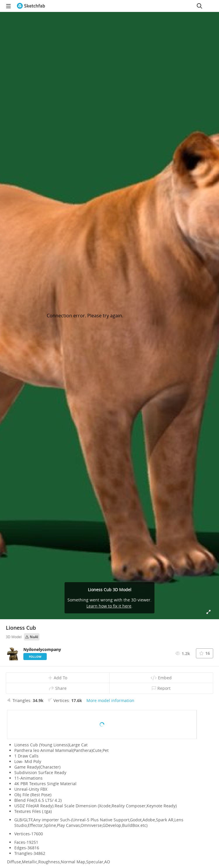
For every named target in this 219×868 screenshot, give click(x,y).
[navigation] (8, 6)
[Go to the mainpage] (31, 6)
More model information (110, 700)
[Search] (199, 6)
